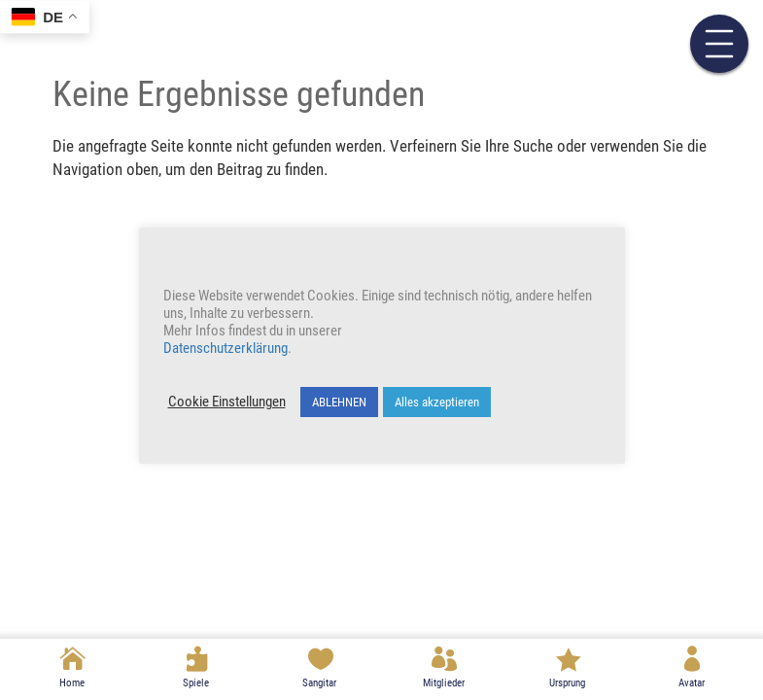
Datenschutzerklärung (225, 348)
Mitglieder (444, 683)
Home (72, 683)
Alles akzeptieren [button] (437, 402)
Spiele (196, 683)
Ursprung (567, 683)
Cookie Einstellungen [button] (227, 402)
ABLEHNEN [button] (339, 402)
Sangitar (319, 683)
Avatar (692, 683)
